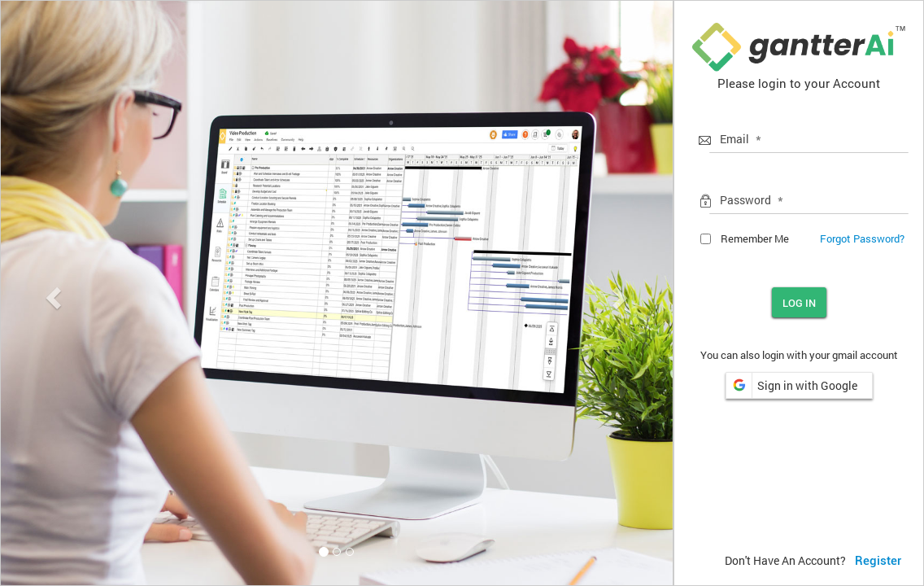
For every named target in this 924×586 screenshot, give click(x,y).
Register (878, 561)
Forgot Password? (862, 238)
